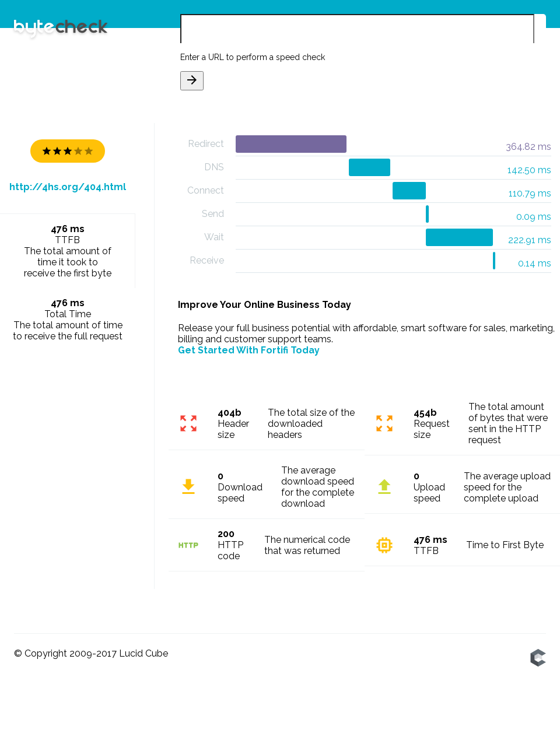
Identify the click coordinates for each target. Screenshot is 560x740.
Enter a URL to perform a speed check (253, 57)
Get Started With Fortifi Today (249, 350)
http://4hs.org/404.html (68, 187)
